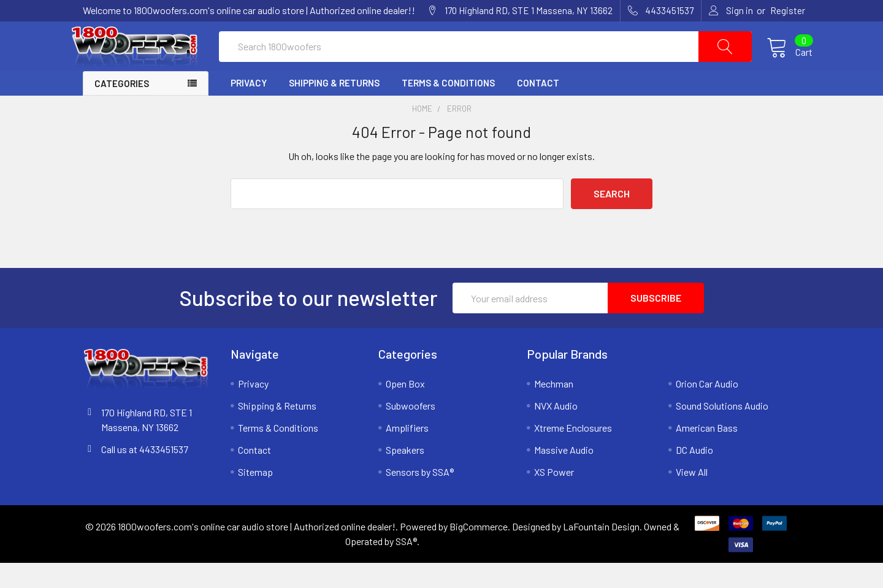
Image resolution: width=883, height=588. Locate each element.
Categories (122, 109)
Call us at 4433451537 (145, 474)
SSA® (406, 566)
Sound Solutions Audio (722, 431)
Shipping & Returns (334, 108)
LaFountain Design (601, 552)
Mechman (554, 409)
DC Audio (694, 475)
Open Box (405, 409)
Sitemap (255, 497)
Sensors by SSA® (420, 497)
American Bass (707, 453)
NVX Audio (556, 431)
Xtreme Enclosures (573, 453)
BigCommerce (479, 552)
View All (692, 497)
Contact (538, 108)
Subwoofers (411, 431)
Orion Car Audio (707, 409)
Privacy (249, 108)
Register (788, 10)
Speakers (405, 475)
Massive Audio (564, 475)
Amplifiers (407, 453)
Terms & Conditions (448, 108)
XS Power (554, 497)
